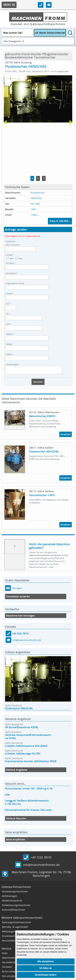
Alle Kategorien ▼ (14, 41)
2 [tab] (38, 178)
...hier (51, 568)
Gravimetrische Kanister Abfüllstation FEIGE (31, 763)
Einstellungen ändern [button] (46, 975)
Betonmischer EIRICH (42, 418)
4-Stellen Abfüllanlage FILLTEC (23, 755)
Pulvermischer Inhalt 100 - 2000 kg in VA (29, 790)
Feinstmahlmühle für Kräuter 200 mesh (28, 811)
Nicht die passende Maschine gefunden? (49, 547)
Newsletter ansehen (18, 598)
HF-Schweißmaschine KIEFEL (22, 729)
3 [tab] (44, 178)
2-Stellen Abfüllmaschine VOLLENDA (26, 747)
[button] (9, 5)
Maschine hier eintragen (20, 617)
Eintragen (16, 590)
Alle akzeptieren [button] (46, 961)
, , (41, 875)
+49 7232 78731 (20, 635)
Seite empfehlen (16, 841)
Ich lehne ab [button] (46, 968)
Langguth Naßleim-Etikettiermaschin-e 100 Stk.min (27, 804)
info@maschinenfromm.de (27, 642)
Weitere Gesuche (16, 820)
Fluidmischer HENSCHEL (44, 453)
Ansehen (66, 436)
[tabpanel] (38, 99)
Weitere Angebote (17, 771)
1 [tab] (32, 178)
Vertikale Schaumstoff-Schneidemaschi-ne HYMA (28, 738)
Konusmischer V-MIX (42, 497)
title (7, 796)
